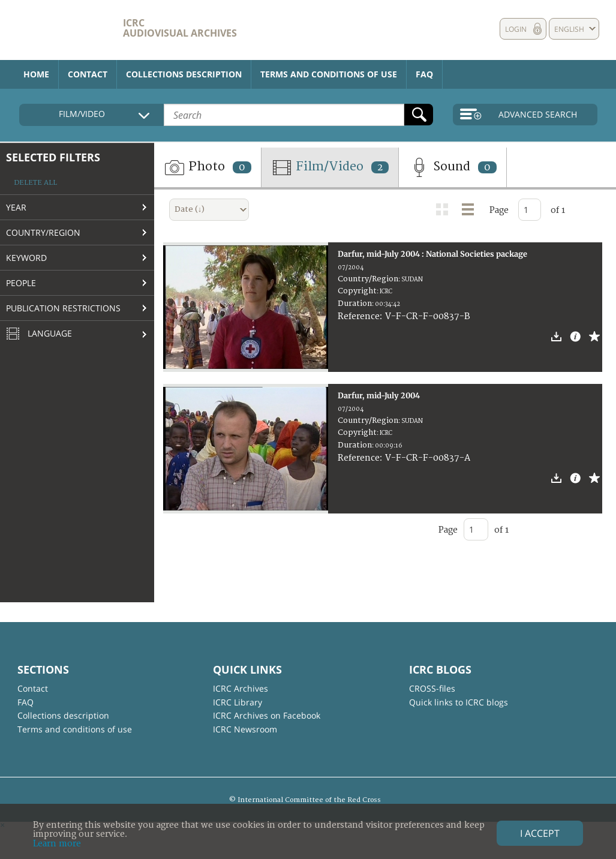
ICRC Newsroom (245, 729)
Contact (88, 74)
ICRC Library (238, 702)
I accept (540, 833)
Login (516, 29)
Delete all (35, 183)
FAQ (424, 74)
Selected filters (53, 157)
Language (39, 334)
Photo (208, 167)
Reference (359, 316)
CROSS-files (432, 688)
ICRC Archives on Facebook (267, 715)
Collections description (184, 74)
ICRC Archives (241, 688)
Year (16, 207)
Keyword (26, 258)
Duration (355, 304)
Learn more (57, 844)
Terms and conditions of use (329, 74)
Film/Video (330, 167)
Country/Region (43, 232)
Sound (453, 167)
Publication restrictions (63, 308)
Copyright (357, 291)
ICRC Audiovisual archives (180, 28)
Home (36, 74)
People (21, 283)
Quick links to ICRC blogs (459, 702)
